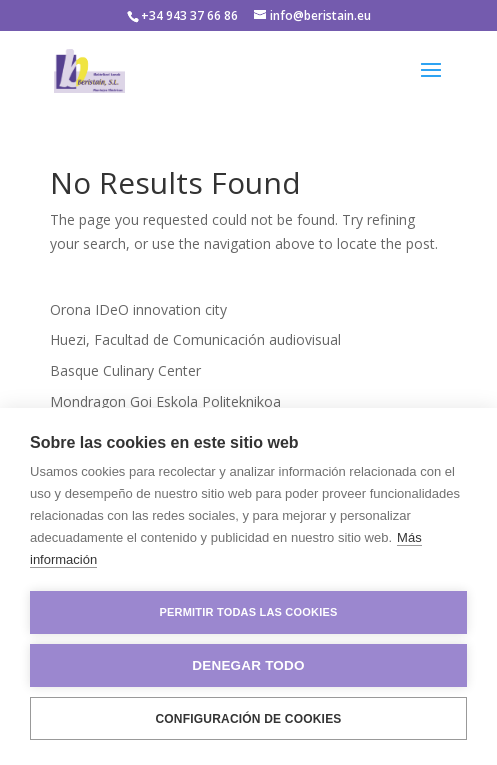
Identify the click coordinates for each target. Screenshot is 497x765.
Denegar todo (248, 665)
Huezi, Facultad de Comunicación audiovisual (195, 339)
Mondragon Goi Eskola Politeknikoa (165, 401)
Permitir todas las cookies (249, 612)
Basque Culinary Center (125, 370)
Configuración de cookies (248, 719)
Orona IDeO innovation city (138, 309)
